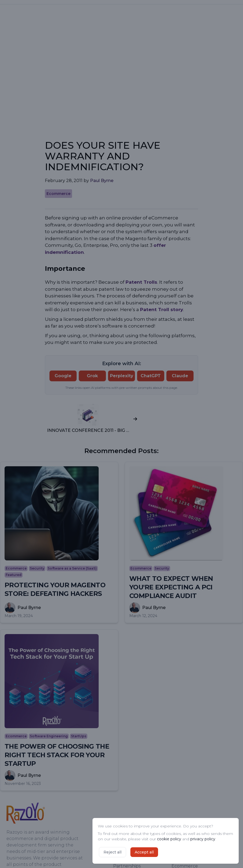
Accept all (144, 852)
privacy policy (203, 839)
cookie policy (169, 839)
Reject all (112, 852)
